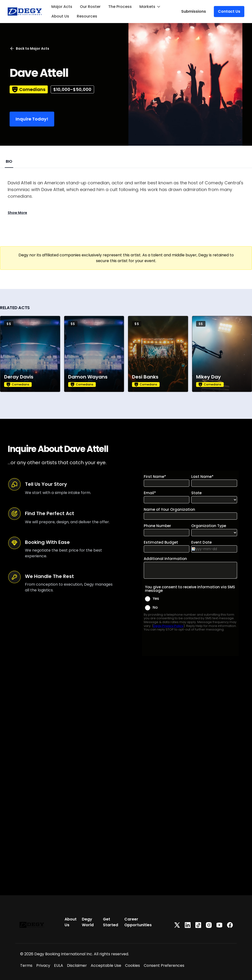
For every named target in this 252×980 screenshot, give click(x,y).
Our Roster (90, 7)
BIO (9, 161)
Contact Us (229, 11)
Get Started (111, 922)
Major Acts (62, 7)
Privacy (43, 965)
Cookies (132, 965)
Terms (26, 965)
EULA (59, 965)
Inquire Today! (32, 119)
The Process (120, 7)
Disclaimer (77, 965)
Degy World (88, 922)
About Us (60, 16)
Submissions (194, 11)
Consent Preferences (164, 965)
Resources (87, 16)
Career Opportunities (138, 922)
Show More (17, 213)
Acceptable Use (106, 965)
